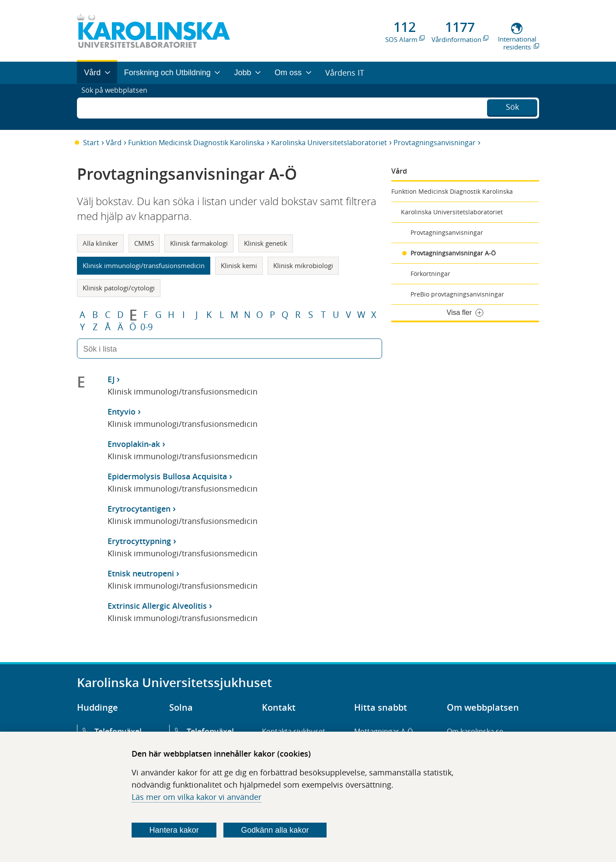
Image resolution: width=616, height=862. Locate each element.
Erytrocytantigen (139, 509)
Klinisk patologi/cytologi (119, 288)
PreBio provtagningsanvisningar (457, 294)
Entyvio (122, 412)
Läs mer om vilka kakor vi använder (197, 797)
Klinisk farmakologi (199, 243)
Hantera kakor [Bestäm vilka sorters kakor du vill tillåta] (174, 830)
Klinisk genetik (266, 243)
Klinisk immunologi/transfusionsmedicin (144, 265)
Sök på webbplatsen (118, 107)
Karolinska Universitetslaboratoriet (329, 143)
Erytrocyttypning (139, 541)
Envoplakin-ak (134, 444)
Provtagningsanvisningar (435, 143)
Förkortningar (430, 274)
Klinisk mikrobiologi (303, 265)
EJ (111, 379)
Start (91, 143)
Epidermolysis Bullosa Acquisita (167, 476)
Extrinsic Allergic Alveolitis (157, 606)
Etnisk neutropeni (141, 573)
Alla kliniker (100, 243)
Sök (512, 106)
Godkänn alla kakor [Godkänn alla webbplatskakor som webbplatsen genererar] (275, 830)
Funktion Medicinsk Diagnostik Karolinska (196, 143)
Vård (114, 143)
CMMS (144, 243)
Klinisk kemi (239, 265)
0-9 (146, 327)
